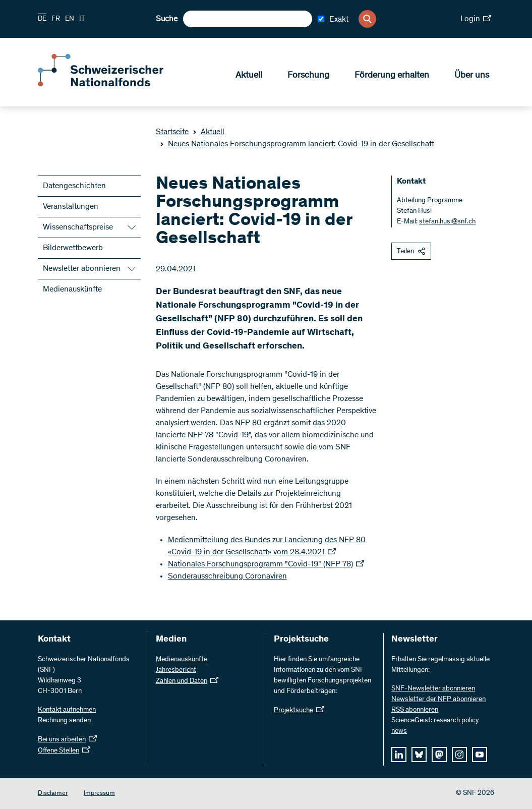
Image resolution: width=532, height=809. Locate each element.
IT (82, 19)
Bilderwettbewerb (73, 248)
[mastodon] (439, 755)
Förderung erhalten (392, 76)
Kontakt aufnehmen (67, 710)
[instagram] (459, 755)
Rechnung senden (64, 721)
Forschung (308, 76)
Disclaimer (53, 794)
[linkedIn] (399, 755)
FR (56, 19)
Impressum (99, 794)
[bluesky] (419, 755)
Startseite (172, 132)
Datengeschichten (74, 186)
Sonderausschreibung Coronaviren (227, 576)
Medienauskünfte (72, 290)
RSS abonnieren (415, 710)
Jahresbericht (176, 670)
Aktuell (249, 76)
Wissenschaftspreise (78, 227)
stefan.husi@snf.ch (447, 222)
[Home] (111, 85)
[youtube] (480, 755)
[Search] (367, 19)
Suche (167, 19)
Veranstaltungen (71, 207)
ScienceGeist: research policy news (435, 726)
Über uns (472, 76)
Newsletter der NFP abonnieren (438, 700)
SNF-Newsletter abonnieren (433, 689)
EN (70, 19)
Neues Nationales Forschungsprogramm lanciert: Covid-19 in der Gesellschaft (297, 144)
